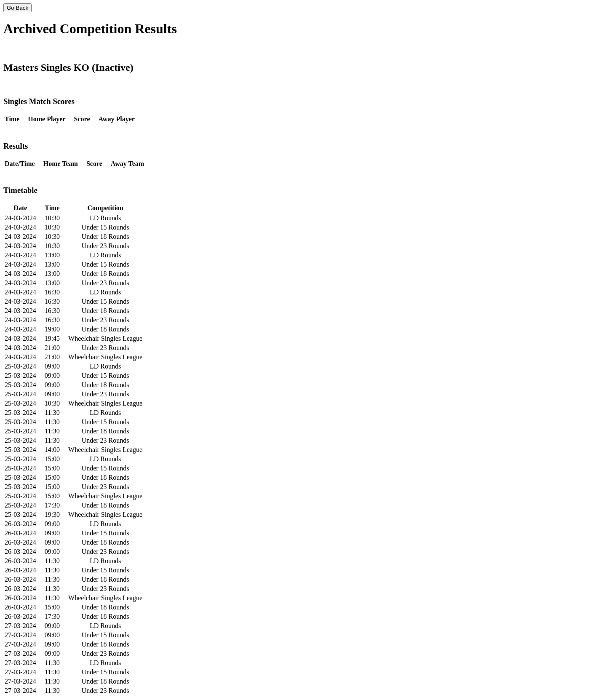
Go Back (17, 8)
